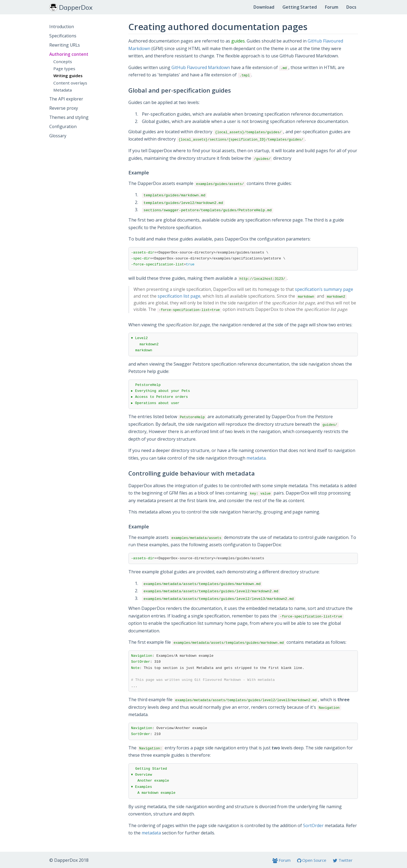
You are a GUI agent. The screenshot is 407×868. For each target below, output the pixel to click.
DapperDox (71, 7)
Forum (332, 7)
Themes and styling (69, 117)
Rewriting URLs (65, 45)
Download (264, 7)
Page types (64, 69)
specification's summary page (324, 289)
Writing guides (68, 76)
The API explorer (66, 99)
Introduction (62, 27)
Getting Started (300, 7)
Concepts (63, 61)
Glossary (58, 136)
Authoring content (69, 54)
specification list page (179, 296)
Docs (351, 7)
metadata (256, 458)
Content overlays (70, 83)
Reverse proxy (64, 108)
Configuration (63, 126)
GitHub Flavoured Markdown (201, 67)
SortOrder (313, 825)
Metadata (63, 90)
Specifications (63, 36)
